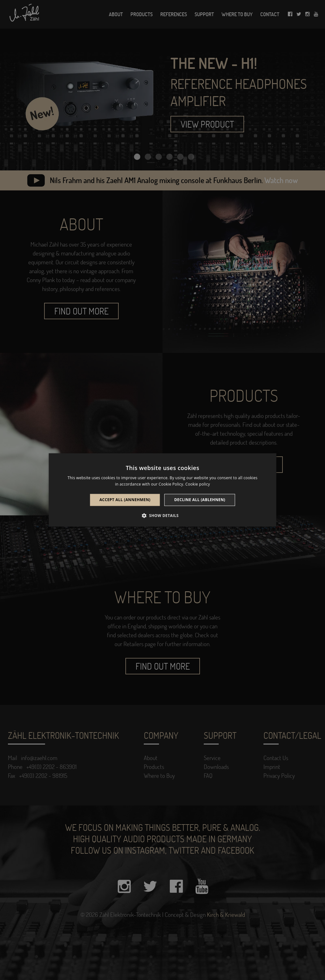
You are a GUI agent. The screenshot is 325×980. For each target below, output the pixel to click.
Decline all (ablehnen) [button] (200, 500)
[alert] (162, 490)
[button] (162, 516)
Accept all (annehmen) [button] (125, 500)
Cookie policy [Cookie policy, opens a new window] (198, 484)
